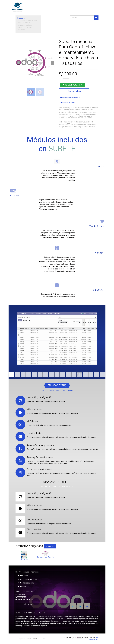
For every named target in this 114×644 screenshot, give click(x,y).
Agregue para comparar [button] (70, 97)
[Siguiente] (91, 342)
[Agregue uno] (71, 81)
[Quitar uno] (61, 81)
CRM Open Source (94, 639)
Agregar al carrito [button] (73, 85)
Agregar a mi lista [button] (68, 102)
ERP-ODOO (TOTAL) (57, 385)
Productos (21, 18)
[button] (19, 63)
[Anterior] (23, 342)
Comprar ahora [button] (74, 91)
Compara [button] (50, 546)
